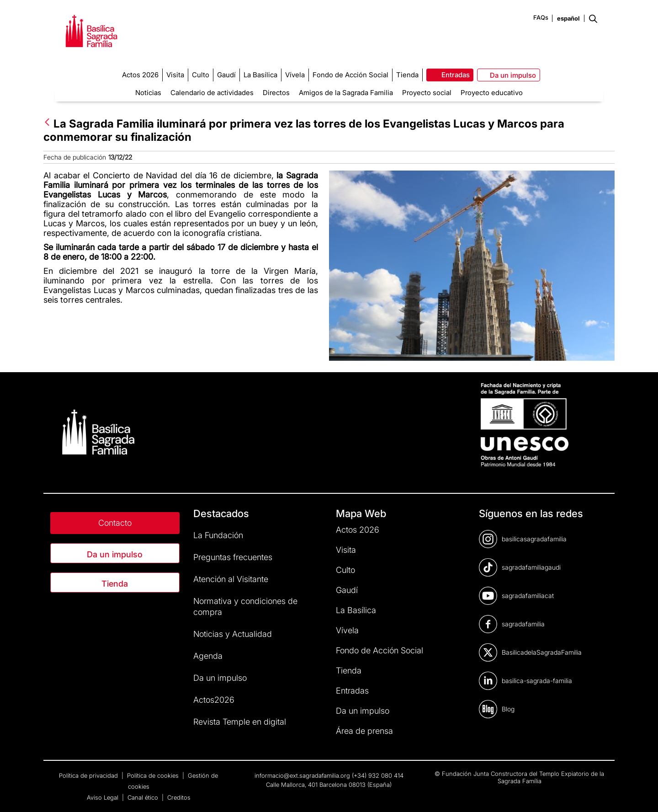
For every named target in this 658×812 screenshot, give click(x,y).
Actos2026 (214, 700)
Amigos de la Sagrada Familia (346, 93)
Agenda (208, 656)
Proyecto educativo (492, 93)
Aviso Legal (103, 797)
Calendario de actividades (212, 93)
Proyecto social (427, 93)
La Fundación (218, 535)
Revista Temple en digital (240, 722)
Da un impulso (115, 554)
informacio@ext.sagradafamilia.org (302, 775)
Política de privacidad (89, 775)
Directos (276, 93)
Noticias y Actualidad (233, 634)
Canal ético (144, 797)
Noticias (148, 93)
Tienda (115, 584)
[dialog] (641, 794)
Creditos (179, 797)
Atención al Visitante (231, 579)
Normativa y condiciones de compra (245, 606)
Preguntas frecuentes (233, 557)
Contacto (115, 523)
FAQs (541, 17)
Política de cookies (154, 775)
